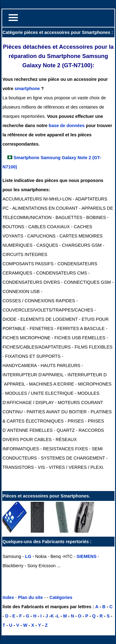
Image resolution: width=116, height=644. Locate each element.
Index (8, 597)
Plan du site (30, 597)
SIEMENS (87, 556)
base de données (67, 126)
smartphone (27, 89)
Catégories (61, 597)
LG (28, 556)
